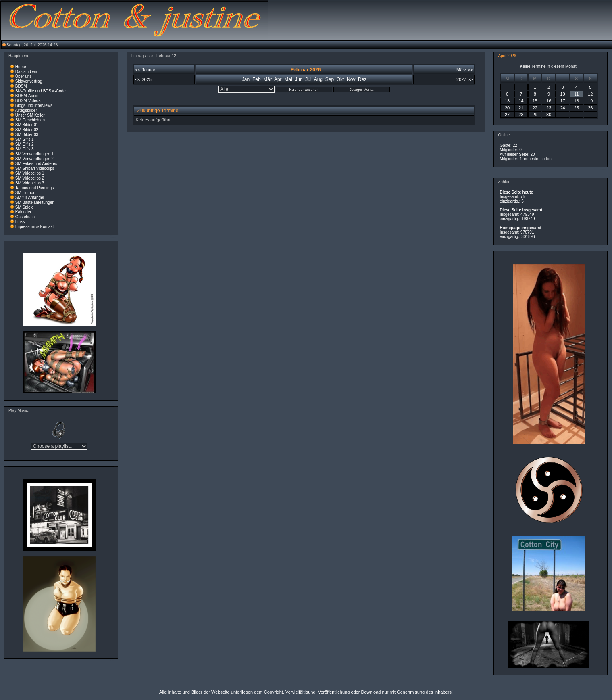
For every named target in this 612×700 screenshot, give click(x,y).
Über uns (24, 76)
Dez (362, 79)
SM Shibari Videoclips (35, 168)
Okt (340, 79)
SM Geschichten (30, 120)
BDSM (21, 86)
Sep (330, 79)
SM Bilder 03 (27, 135)
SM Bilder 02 (27, 130)
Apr (278, 79)
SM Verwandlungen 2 (34, 159)
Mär (267, 79)
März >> (464, 70)
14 (521, 101)
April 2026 (507, 56)
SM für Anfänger (30, 197)
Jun (299, 79)
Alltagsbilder (26, 110)
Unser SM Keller (30, 115)
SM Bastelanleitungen (35, 202)
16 (549, 101)
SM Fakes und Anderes (36, 164)
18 (577, 101)
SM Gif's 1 (25, 139)
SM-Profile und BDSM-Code (41, 91)
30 (549, 115)
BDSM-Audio (27, 96)
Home (21, 67)
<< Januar (146, 70)
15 (535, 101)
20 (507, 108)
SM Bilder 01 (27, 125)
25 (577, 108)
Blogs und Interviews (34, 106)
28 (521, 115)
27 (507, 115)
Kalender (23, 212)
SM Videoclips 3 (30, 183)
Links (20, 222)
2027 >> (464, 79)
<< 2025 (144, 79)
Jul (308, 79)
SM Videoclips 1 (30, 173)
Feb (257, 79)
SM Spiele (25, 207)
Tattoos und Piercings (35, 188)
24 (562, 108)
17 (562, 101)
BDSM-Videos (28, 101)
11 (576, 94)
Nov (351, 79)
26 (590, 108)
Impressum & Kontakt (35, 227)
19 (590, 101)
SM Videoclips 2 (30, 178)
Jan (246, 79)
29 (535, 115)
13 (507, 101)
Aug (318, 79)
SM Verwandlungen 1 (34, 154)
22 (535, 108)
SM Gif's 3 (25, 149)
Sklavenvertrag (29, 81)
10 (562, 94)
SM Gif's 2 (25, 144)
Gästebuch (25, 217)
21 (521, 108)
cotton (546, 159)
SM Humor (25, 193)
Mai (288, 79)
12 (590, 94)
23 (549, 108)
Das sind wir (26, 72)
